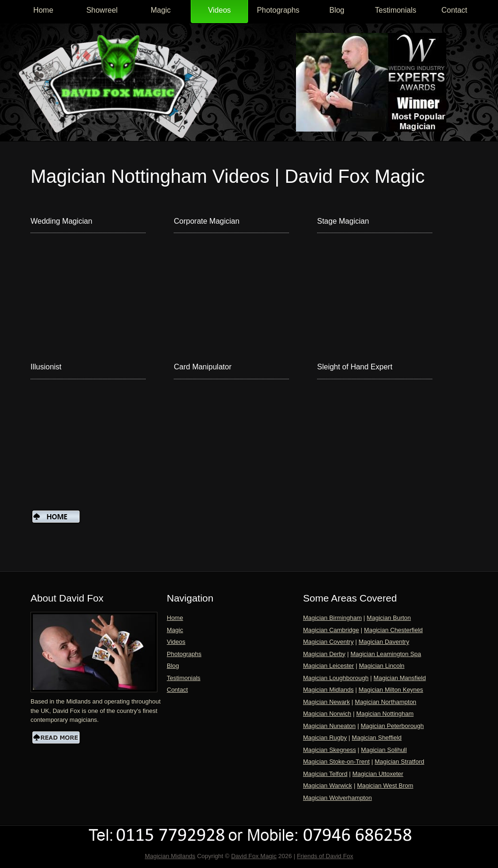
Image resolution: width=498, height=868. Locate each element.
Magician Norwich (327, 714)
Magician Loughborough (336, 678)
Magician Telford (325, 774)
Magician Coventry (328, 642)
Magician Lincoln (382, 666)
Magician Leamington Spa (386, 654)
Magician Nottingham (385, 714)
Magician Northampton (385, 702)
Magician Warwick (327, 786)
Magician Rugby (325, 738)
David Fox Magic (254, 856)
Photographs (278, 10)
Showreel (102, 10)
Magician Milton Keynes (391, 690)
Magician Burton (389, 618)
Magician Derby (324, 654)
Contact (454, 10)
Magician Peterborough (392, 726)
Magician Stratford (399, 762)
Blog (337, 10)
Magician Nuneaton (329, 726)
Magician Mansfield (400, 678)
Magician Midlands (328, 690)
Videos (220, 10)
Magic (161, 10)
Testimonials (396, 10)
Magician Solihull (384, 750)
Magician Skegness (330, 750)
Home (43, 10)
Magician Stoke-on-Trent (336, 762)
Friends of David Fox (325, 856)
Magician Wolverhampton (337, 798)
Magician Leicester (328, 666)
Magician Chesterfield (393, 630)
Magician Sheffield (377, 738)
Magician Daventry (384, 642)
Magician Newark (327, 702)
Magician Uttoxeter (378, 774)
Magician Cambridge (331, 630)
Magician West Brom (385, 786)
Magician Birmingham (332, 618)
